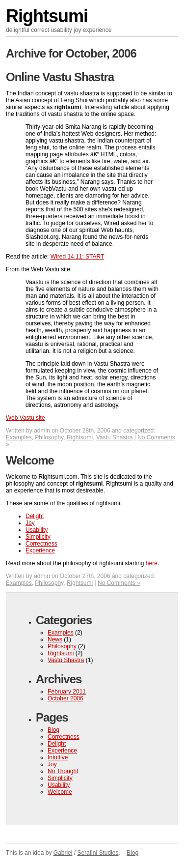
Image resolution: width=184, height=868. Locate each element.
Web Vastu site (26, 418)
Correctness (41, 544)
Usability (37, 530)
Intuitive (58, 757)
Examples (19, 437)
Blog (53, 730)
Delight (35, 516)
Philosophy (49, 437)
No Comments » (119, 583)
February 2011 (67, 692)
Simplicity (38, 537)
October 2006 (66, 698)
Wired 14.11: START (78, 257)
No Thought (63, 771)
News (55, 639)
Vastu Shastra (114, 437)
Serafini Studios (98, 853)
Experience (40, 550)
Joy (30, 523)
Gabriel (63, 853)
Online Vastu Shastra (60, 77)
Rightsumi (47, 16)
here (152, 563)
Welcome (30, 460)
